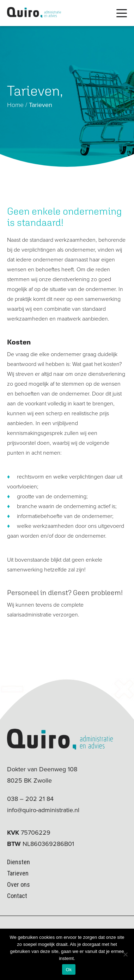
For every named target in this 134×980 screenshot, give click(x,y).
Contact (17, 896)
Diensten (19, 862)
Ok (69, 970)
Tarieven (18, 873)
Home (15, 105)
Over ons (19, 884)
